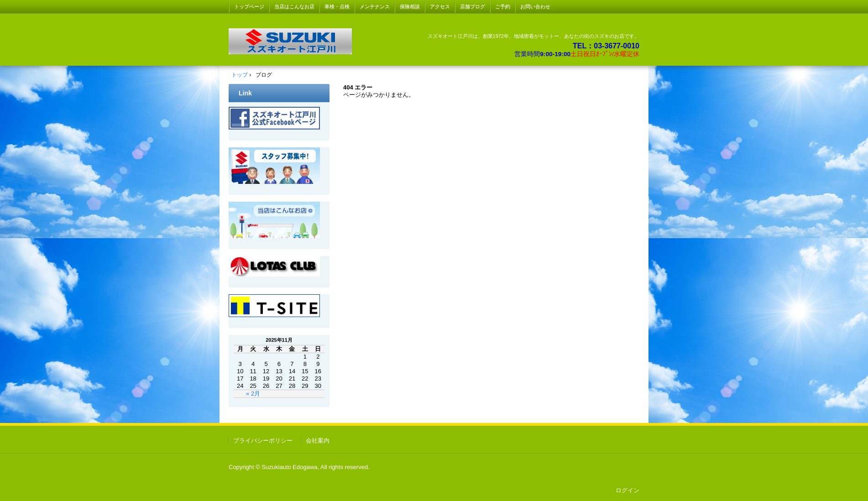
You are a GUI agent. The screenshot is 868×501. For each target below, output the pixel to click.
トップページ (249, 6)
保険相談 (410, 6)
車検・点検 (337, 6)
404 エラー (358, 87)
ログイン (627, 490)
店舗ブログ (473, 6)
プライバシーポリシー (263, 441)
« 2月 (253, 394)
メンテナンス (375, 6)
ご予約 (503, 6)
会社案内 (318, 441)
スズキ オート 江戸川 (290, 41)
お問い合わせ (535, 6)
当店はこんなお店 (294, 6)
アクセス (440, 6)
